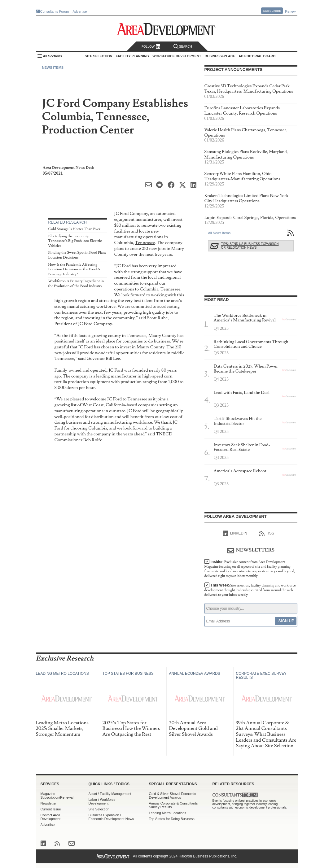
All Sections (53, 56)
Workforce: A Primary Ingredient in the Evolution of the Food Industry (76, 284)
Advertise (80, 11)
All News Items (219, 233)
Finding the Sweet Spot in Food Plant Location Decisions (77, 255)
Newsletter (49, 803)
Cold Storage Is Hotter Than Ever (74, 229)
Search (183, 47)
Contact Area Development (51, 817)
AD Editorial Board (257, 56)
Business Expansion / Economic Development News (111, 817)
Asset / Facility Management (110, 794)
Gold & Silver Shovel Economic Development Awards (173, 796)
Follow (151, 47)
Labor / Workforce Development (102, 801)
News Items (53, 68)
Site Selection (99, 809)
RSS (267, 534)
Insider (250, 569)
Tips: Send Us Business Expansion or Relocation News (250, 246)
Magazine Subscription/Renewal (57, 796)
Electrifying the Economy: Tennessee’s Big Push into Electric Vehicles (75, 241)
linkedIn (235, 534)
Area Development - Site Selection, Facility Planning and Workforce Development (166, 29)
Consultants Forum (55, 11)
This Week (250, 590)
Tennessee (145, 243)
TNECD (164, 434)
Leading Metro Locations (168, 813)
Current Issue (51, 809)
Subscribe (272, 11)
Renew (290, 11)
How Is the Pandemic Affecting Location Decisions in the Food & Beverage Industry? (74, 269)
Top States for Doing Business (172, 819)
